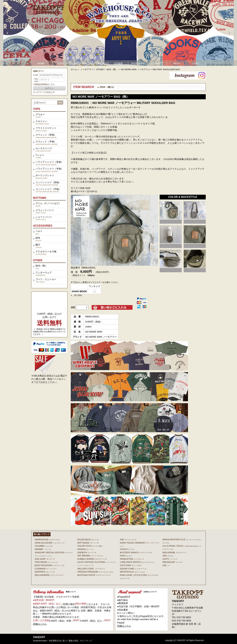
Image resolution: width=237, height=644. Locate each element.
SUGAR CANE (133, 569)
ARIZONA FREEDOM (95, 572)
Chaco (127, 549)
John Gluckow (50, 543)
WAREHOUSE (47, 539)
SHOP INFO (138, 63)
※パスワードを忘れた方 (44, 92)
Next (229, 33)
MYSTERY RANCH (136, 553)
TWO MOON (46, 562)
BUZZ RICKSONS (49, 565)
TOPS (60, 63)
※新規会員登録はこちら (44, 84)
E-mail (36, 75)
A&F (128, 539)
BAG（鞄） (112, 69)
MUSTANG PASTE (94, 575)
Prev (8, 33)
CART (196, 63)
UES (168, 556)
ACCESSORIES (99, 63)
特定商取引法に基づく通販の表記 (64, 641)
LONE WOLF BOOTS (137, 562)
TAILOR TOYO (90, 546)
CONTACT (157, 63)
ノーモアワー (87, 69)
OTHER (118, 63)
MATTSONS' (88, 543)
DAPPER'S (45, 572)
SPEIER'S (87, 553)
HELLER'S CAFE (91, 569)
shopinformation (40, 641)
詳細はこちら (40, 624)
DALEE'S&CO (88, 539)
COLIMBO (44, 546)
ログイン (49, 88)
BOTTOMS (80, 63)
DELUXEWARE (49, 575)
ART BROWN (90, 556)
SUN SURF (45, 559)
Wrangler (173, 562)
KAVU (126, 556)
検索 (60, 103)
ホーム (74, 69)
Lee (166, 565)
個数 (73, 307)
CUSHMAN (46, 569)
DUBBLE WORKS (92, 559)
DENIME (43, 549)
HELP (177, 63)
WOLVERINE (174, 553)
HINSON (85, 549)
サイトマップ (86, 641)
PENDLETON (132, 559)
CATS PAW (131, 565)
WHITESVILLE (132, 572)
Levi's (170, 559)
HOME (41, 63)
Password (36, 80)
